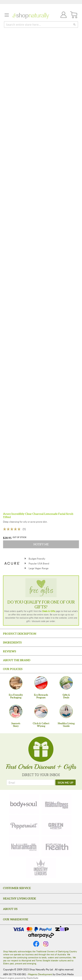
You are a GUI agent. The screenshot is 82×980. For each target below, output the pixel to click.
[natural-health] (24, 846)
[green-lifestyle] (56, 825)
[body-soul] (24, 804)
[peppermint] (24, 825)
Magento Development (40, 974)
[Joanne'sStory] (16, 711)
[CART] (74, 15)
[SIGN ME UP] (65, 782)
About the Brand (17, 660)
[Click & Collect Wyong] (41, 711)
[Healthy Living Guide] (66, 711)
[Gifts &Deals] (66, 683)
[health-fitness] (56, 804)
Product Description (20, 634)
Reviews (9, 651)
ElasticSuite (32, 978)
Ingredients (12, 642)
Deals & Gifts (49, 611)
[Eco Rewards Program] (41, 683)
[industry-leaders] (41, 868)
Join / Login (62, 15)
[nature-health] (56, 846)
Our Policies (13, 669)
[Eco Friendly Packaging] (16, 683)
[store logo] (30, 16)
